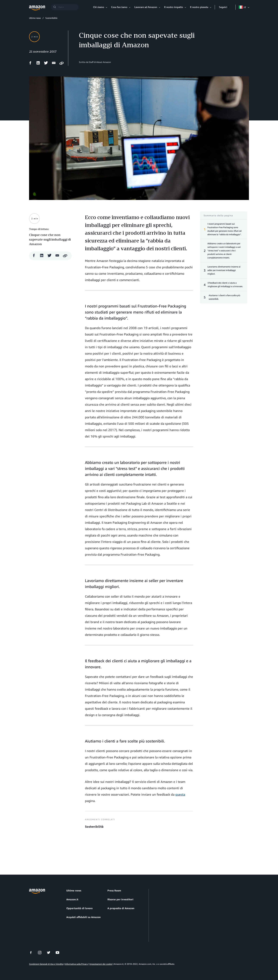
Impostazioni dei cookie (101, 964)
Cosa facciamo (119, 7)
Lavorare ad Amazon (146, 7)
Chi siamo (99, 7)
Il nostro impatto (174, 7)
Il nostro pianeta (199, 7)
